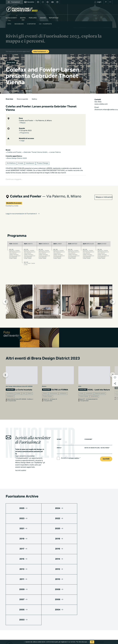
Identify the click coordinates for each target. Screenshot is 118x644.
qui (86, 642)
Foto (9, 24)
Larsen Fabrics (55, 153)
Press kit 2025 (96, 595)
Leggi (22, 141)
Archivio (71, 603)
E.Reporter (31, 24)
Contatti (94, 611)
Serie (70, 620)
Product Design (43, 164)
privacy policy (74, 460)
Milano (70, 588)
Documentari (72, 623)
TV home (71, 617)
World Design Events (51, 596)
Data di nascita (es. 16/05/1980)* (99, 450)
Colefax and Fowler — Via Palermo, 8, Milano (35, 121)
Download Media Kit (98, 592)
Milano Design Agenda (52, 590)
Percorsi (33, 18)
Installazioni (30, 164)
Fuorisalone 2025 (74, 600)
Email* (59, 450)
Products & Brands (74, 626)
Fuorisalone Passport (99, 601)
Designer (47, 605)
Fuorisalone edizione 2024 (51, 632)
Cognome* (90, 441)
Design (70, 591)
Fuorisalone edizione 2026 (51, 621)
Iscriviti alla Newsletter (97, 628)
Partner (94, 604)
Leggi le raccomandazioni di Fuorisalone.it (23, 208)
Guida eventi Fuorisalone (53, 593)
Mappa (23, 18)
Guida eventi (11, 18)
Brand (46, 602)
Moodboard (19, 24)
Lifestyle (71, 594)
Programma (24, 133)
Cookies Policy (21, 630)
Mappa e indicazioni (104, 191)
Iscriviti (106, 461)
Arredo (21, 164)
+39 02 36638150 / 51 (15, 605)
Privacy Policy (10, 630)
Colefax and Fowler (14, 153)
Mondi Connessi (73, 597)
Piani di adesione (99, 588)
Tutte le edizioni (49, 637)
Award (43, 18)
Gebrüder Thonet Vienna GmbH (35, 153)
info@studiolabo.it (14, 608)
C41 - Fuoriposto (45, 24)
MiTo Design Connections (100, 607)
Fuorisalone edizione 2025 (51, 626)
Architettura (11, 164)
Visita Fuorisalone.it (41, 52)
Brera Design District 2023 (16, 159)
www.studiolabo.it (14, 610)
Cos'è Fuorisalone (98, 598)
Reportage (54, 18)
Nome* (59, 441)
